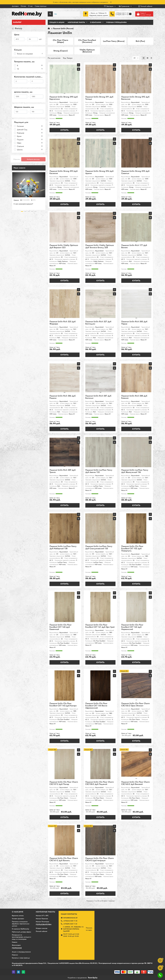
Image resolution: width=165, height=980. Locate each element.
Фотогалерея (16, 945)
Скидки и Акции (57, 22)
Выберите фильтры (33, 159)
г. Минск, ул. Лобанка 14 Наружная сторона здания (73, 929)
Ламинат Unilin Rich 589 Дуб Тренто (63, 471)
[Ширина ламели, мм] (21, 112)
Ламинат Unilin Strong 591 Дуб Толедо (99, 98)
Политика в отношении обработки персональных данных (21, 924)
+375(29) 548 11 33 (122, 15)
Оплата (23, 6)
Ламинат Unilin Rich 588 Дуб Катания (134, 397)
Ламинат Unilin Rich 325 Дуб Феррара (63, 323)
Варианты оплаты (18, 916)
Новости (16, 200)
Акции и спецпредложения (21, 952)
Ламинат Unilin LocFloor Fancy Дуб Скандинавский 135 (99, 548)
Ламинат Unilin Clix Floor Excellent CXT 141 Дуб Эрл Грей (100, 626)
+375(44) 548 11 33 (122, 13)
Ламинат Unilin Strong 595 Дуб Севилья (135, 172)
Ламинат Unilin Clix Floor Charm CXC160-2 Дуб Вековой (135, 783)
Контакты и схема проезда (21, 958)
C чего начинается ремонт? (23, 204)
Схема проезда (41, 6)
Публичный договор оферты (21, 932)
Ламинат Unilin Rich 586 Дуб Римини (63, 397)
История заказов (42, 928)
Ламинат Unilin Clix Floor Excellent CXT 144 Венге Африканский (96, 706)
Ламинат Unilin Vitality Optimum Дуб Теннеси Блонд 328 (100, 247)
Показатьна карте (89, 929)
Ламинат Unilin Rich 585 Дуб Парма (134, 323)
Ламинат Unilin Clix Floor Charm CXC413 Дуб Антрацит (100, 859)
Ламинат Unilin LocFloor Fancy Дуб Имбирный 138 (63, 548)
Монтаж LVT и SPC (42, 916)
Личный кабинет (42, 931)
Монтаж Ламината (42, 919)
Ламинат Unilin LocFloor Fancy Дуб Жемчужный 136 (135, 471)
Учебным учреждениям (116, 22)
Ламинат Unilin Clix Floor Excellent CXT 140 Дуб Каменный (61, 627)
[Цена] (19, 39)
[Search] (64, 14)
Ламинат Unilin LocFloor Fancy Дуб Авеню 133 (99, 471)
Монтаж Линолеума (42, 922)
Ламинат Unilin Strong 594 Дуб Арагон (99, 172)
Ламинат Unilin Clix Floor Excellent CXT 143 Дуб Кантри (63, 705)
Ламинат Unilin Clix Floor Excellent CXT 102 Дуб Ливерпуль (132, 549)
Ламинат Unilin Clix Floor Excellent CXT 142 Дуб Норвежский (132, 627)
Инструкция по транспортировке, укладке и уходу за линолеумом (21, 937)
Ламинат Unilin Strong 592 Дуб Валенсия (135, 98)
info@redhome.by (70, 918)
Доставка (15, 6)
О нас (30, 6)
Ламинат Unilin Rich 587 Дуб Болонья (98, 397)
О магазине (18, 912)
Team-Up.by (93, 978)
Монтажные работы (45, 912)
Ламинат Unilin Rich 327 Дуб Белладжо (98, 323)
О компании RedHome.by (20, 929)
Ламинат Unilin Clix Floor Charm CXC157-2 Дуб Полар (64, 783)
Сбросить (17, 159)
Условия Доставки (18, 919)
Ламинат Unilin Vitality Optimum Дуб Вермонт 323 (64, 247)
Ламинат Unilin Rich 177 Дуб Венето (134, 247)
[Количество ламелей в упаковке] (21, 81)
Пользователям (44, 925)
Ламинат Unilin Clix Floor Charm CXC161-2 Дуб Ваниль (64, 859)
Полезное (17, 948)
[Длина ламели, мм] (21, 96)
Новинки (15, 955)
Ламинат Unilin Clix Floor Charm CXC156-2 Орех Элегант (135, 705)
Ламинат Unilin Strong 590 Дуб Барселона (64, 98)
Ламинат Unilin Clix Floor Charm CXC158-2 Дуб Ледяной (100, 783)
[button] (22, 211)
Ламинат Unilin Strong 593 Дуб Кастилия (64, 172)
